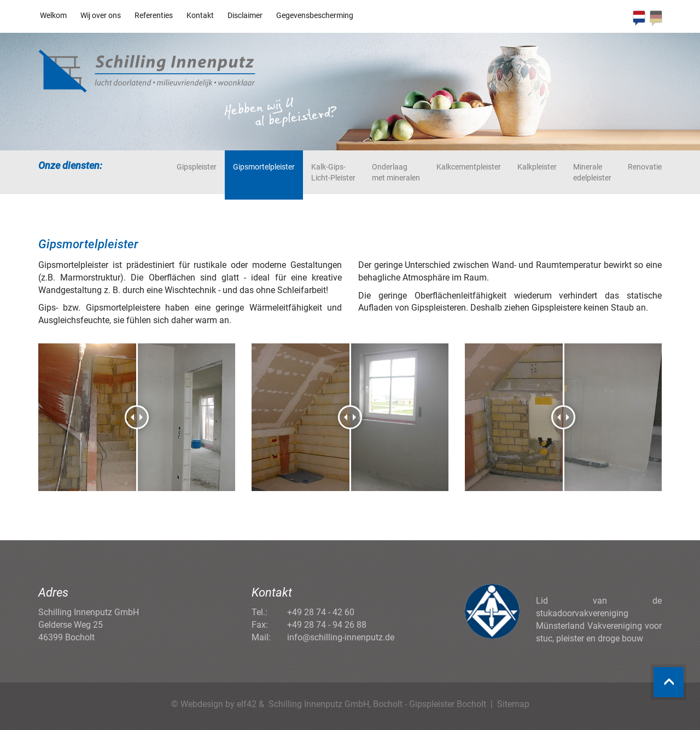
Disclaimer (245, 15)
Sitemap (513, 704)
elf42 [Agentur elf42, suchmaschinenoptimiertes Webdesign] (247, 704)
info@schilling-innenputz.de (341, 637)
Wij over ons (101, 15)
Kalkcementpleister (469, 167)
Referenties (154, 15)
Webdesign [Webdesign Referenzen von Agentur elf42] (202, 704)
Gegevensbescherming (315, 15)
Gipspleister (197, 167)
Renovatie (645, 167)
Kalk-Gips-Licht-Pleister (333, 172)
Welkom (53, 15)
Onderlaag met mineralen (396, 172)
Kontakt (200, 15)
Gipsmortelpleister (264, 167)
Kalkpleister (537, 167)
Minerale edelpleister (592, 172)
